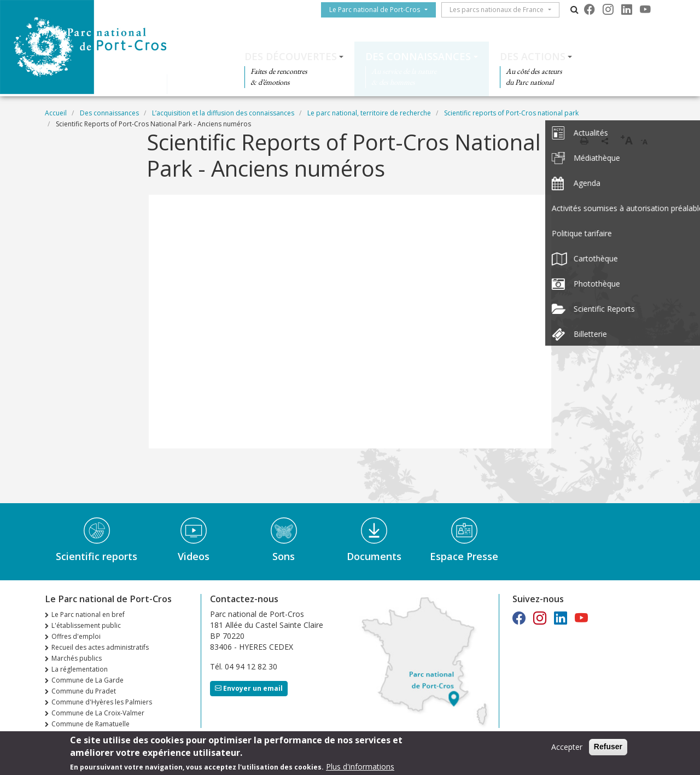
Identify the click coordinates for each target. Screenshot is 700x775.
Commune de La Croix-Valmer (98, 713)
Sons (284, 556)
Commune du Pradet (84, 691)
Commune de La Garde (87, 680)
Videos (194, 556)
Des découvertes (291, 56)
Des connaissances (418, 56)
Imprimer (584, 141)
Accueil (56, 113)
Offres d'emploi (76, 636)
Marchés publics (77, 658)
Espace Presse (464, 556)
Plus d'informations (360, 767)
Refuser (608, 747)
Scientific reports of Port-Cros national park (511, 113)
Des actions (533, 56)
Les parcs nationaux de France (501, 10)
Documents (374, 556)
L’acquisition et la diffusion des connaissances (223, 113)
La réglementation (80, 669)
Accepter (567, 747)
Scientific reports (97, 556)
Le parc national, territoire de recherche (369, 113)
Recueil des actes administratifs (100, 647)
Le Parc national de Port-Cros (379, 10)
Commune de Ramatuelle (91, 724)
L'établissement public (86, 625)
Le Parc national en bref (88, 614)
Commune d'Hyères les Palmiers (102, 702)
